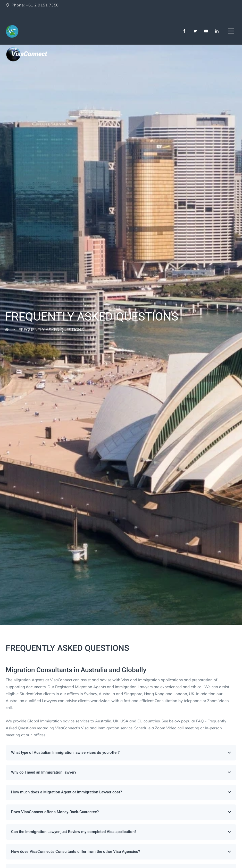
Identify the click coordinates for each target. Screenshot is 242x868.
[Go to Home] (7, 330)
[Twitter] (195, 31)
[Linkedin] (217, 31)
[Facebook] (185, 31)
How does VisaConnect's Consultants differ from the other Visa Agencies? (121, 852)
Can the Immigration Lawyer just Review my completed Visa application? (121, 832)
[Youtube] (206, 31)
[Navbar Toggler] (231, 30)
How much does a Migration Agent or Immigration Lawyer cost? (121, 792)
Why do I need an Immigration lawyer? (121, 772)
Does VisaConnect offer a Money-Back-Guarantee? (121, 812)
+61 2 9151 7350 (42, 5)
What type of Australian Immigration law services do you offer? (121, 752)
